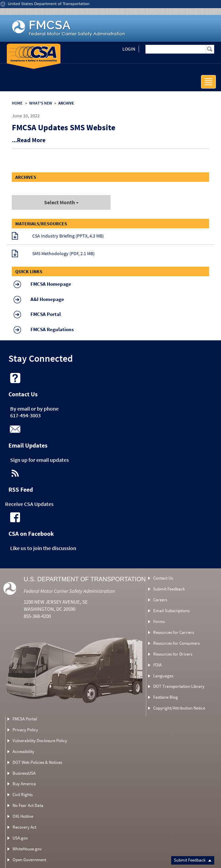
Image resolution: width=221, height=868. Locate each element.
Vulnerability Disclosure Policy (40, 741)
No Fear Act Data (28, 805)
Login (129, 49)
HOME (17, 103)
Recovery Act (24, 827)
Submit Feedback (193, 860)
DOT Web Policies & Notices (37, 762)
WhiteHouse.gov (27, 849)
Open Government (29, 860)
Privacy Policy (25, 730)
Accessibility (23, 751)
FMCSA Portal (25, 719)
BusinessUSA (24, 773)
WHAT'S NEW (41, 103)
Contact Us (163, 578)
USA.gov (20, 838)
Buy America (24, 784)
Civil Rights (23, 795)
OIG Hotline (23, 816)
